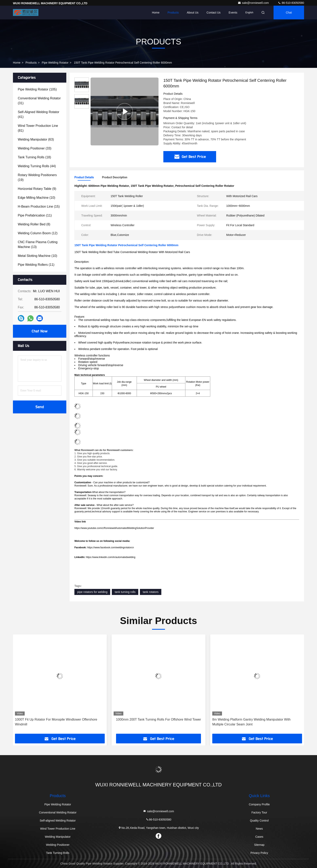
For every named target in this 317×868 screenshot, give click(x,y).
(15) (39, 206)
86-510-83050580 (291, 3)
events (233, 13)
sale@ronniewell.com (254, 3)
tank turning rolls (125, 592)
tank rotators (151, 592)
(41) (39, 114)
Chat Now (40, 331)
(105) (37, 89)
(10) (36, 198)
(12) (38, 233)
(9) (37, 189)
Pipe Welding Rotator (55, 63)
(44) (37, 166)
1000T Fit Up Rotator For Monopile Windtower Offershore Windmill (56, 722)
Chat (289, 13)
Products (173, 13)
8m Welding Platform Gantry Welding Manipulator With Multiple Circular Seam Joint (251, 722)
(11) (35, 215)
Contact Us (214, 13)
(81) (38, 128)
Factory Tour (259, 812)
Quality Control (259, 821)
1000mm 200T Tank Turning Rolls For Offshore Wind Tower (158, 719)
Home (156, 13)
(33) (35, 148)
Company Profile (259, 804)
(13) (38, 244)
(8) (34, 224)
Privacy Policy (259, 853)
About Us (193, 13)
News (259, 829)
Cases (259, 837)
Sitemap (259, 845)
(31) (39, 101)
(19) (37, 177)
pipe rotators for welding (92, 592)
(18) (34, 157)
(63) (36, 139)
